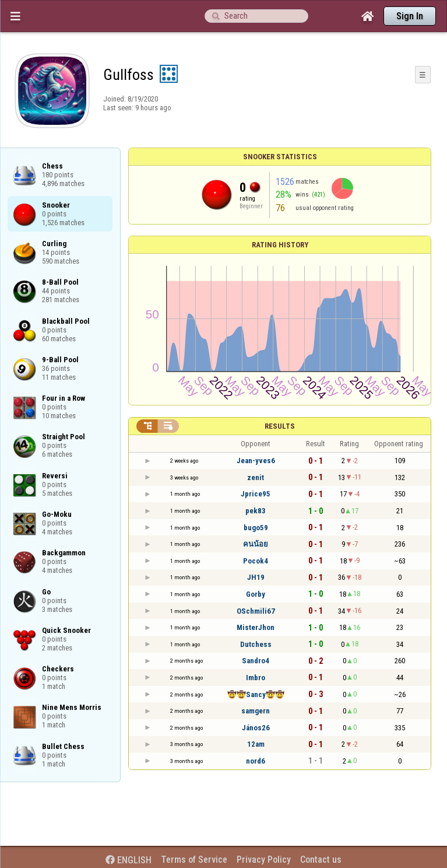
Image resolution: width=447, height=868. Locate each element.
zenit (256, 477)
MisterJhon (256, 627)
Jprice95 (256, 494)
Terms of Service (194, 860)
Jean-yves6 (256, 461)
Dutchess (256, 644)
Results (280, 426)
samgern (256, 711)
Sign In (410, 16)
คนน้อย (256, 544)
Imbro (256, 678)
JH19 (256, 577)
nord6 (256, 761)
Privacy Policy (264, 860)
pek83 (256, 511)
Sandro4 (256, 661)
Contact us (321, 860)
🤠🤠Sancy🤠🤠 (256, 694)
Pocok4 (256, 561)
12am (256, 744)
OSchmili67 (256, 611)
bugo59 (256, 528)
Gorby (256, 594)
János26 (256, 728)
